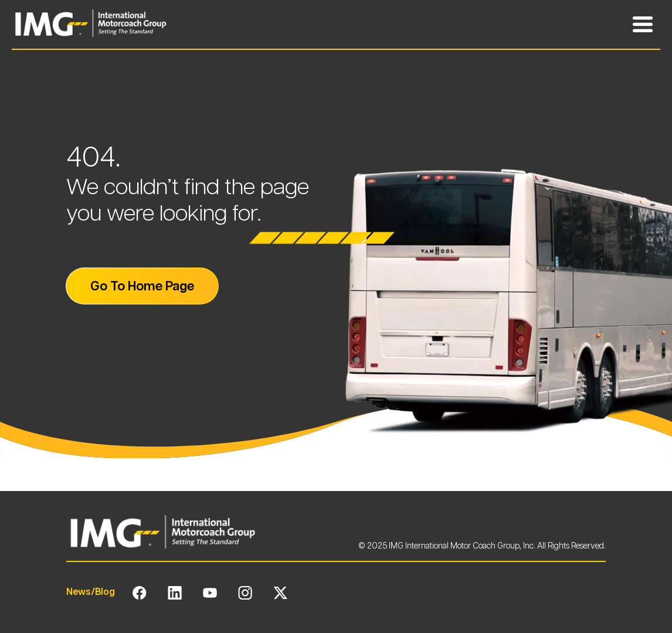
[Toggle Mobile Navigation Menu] (643, 25)
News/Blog (91, 592)
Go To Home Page (142, 286)
